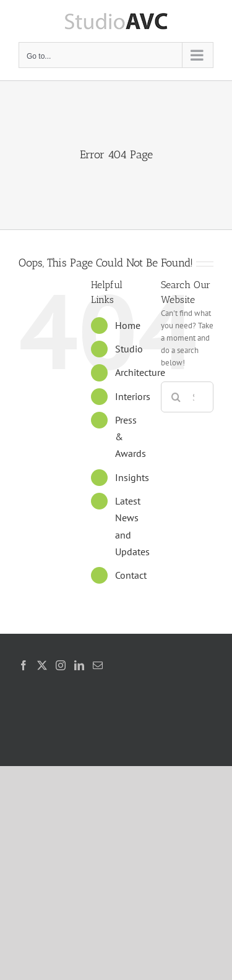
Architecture (140, 372)
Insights (132, 477)
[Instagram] (61, 665)
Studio (129, 349)
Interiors (133, 396)
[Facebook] (24, 665)
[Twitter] (42, 665)
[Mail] (98, 665)
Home (128, 325)
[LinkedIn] (79, 665)
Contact (131, 575)
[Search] (176, 397)
